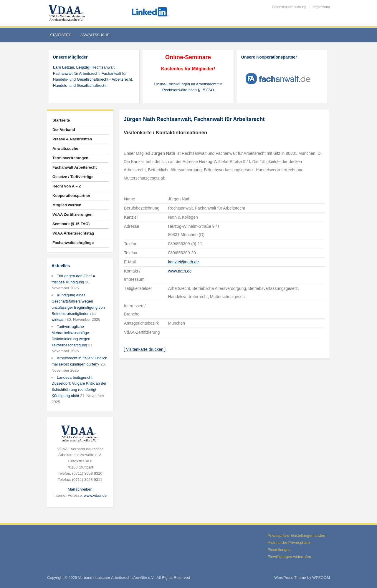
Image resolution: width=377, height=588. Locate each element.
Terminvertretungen (70, 158)
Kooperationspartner (71, 196)
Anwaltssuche (95, 35)
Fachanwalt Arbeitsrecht (75, 167)
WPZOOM (321, 578)
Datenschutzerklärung (289, 7)
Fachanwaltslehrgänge (73, 243)
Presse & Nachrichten (72, 139)
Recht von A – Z (67, 186)
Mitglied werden (67, 205)
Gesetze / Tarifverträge (73, 177)
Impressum (321, 7)
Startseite (61, 35)
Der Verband (64, 130)
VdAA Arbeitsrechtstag (73, 233)
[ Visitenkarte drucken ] (145, 349)
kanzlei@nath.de (184, 262)
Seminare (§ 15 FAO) (71, 224)
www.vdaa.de (95, 495)
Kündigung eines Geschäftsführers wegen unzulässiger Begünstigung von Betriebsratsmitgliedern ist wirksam (78, 307)
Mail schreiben (80, 489)
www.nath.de (180, 271)
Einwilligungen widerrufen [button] (289, 557)
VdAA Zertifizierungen (72, 214)
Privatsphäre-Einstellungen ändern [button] (297, 535)
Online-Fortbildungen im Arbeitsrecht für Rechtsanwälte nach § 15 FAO (188, 87)
